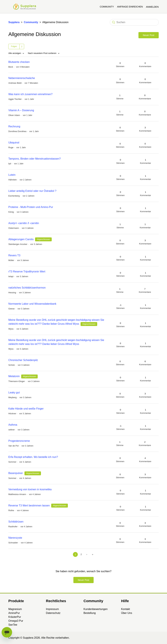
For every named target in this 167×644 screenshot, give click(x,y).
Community (107, 7)
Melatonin (14, 376)
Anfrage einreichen (130, 7)
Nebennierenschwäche (22, 78)
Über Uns (127, 613)
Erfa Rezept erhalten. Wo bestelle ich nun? (33, 457)
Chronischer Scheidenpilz (23, 360)
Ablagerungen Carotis (21, 239)
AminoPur (14, 613)
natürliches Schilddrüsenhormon (27, 288)
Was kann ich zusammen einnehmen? (30, 94)
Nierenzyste (15, 538)
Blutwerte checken (19, 62)
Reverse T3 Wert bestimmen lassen (29, 506)
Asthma (13, 425)
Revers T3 (14, 255)
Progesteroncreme (19, 441)
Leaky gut (14, 393)
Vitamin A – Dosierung (21, 110)
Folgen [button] (14, 46)
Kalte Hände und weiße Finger (26, 409)
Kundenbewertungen (96, 609)
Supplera (14, 22)
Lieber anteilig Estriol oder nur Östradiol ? (32, 191)
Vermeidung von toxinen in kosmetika (30, 489)
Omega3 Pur (16, 621)
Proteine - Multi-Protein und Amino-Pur (31, 207)
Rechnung (14, 126)
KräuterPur (15, 617)
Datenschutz (53, 613)
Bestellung (90, 613)
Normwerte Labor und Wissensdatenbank (32, 304)
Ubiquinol (14, 143)
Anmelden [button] (152, 7)
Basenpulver (16, 473)
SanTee (13, 625)
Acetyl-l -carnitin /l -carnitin (24, 223)
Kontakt (125, 609)
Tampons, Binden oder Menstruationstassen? (34, 159)
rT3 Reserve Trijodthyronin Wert (27, 272)
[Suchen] (134, 22)
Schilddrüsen (16, 522)
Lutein (12, 175)
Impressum (52, 609)
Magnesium (15, 609)
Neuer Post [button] (149, 35)
